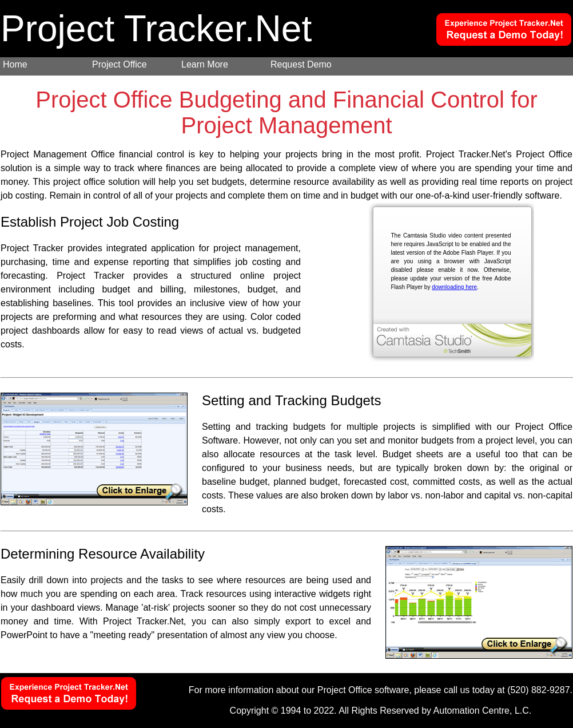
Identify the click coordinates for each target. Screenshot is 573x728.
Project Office (120, 64)
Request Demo (301, 64)
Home (15, 64)
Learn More (205, 64)
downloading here (454, 287)
